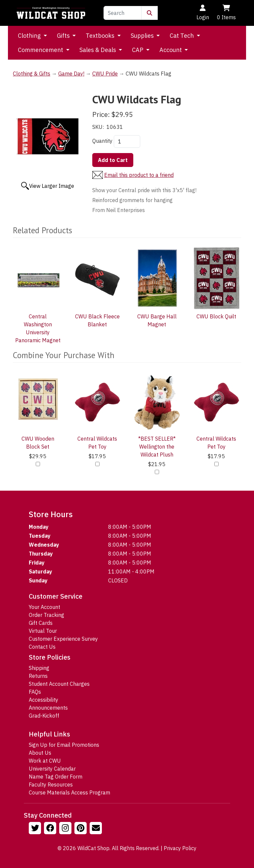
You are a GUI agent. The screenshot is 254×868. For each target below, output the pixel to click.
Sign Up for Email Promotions (64, 745)
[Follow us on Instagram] (66, 829)
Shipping (39, 668)
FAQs (35, 692)
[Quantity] (127, 141)
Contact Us (42, 647)
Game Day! (71, 74)
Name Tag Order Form (56, 777)
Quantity (102, 141)
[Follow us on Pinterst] (81, 829)
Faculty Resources (51, 785)
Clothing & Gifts (32, 74)
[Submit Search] (149, 13)
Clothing (30, 36)
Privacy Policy (180, 848)
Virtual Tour (43, 631)
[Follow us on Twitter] (36, 829)
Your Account (44, 607)
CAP (138, 50)
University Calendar (52, 769)
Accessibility (43, 700)
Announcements (48, 708)
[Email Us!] (97, 829)
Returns (38, 676)
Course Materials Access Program (69, 792)
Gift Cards (41, 623)
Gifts (64, 36)
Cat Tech (182, 36)
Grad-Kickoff (44, 716)
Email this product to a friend (139, 175)
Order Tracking (46, 615)
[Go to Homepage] (51, 13)
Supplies (143, 36)
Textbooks (101, 36)
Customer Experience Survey (63, 639)
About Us (40, 753)
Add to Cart (113, 160)
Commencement (41, 50)
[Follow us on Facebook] (51, 829)
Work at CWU (45, 761)
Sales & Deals (98, 50)
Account (171, 50)
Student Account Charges (59, 684)
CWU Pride (105, 74)
